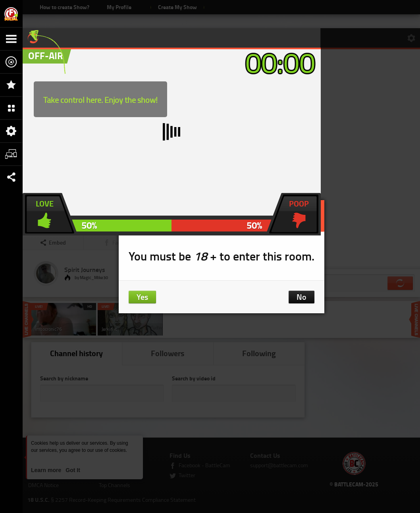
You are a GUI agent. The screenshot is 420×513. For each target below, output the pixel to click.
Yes (142, 297)
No (302, 297)
